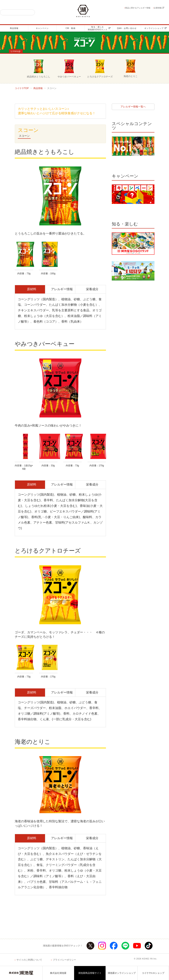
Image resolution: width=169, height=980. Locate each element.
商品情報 (14, 28)
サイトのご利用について (29, 960)
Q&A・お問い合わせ (127, 28)
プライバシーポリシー (64, 960)
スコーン (25, 136)
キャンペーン (42, 28)
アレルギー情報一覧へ (133, 107)
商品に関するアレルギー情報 (138, 8)
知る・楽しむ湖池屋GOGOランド (99, 28)
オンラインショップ (156, 28)
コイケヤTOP (22, 88)
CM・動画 (71, 28)
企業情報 (159, 8)
